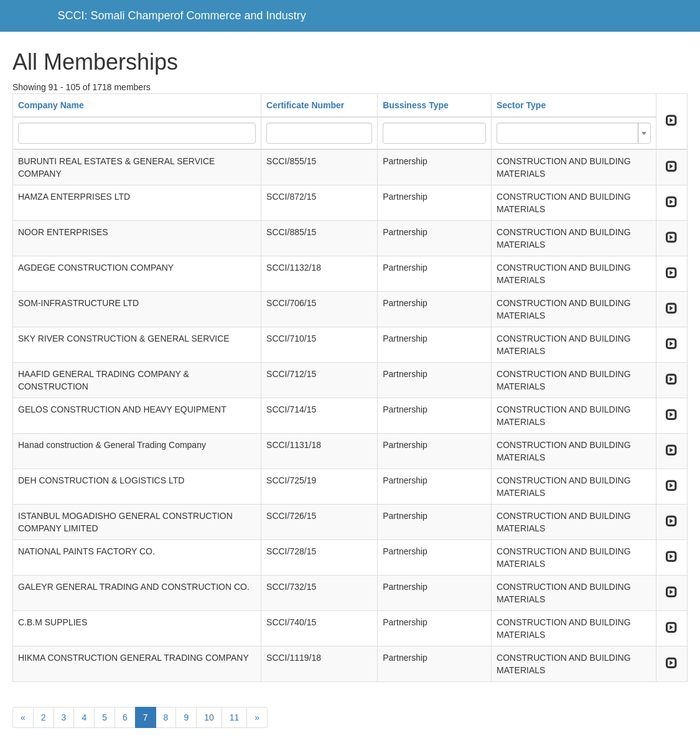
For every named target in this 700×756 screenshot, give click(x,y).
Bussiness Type (416, 105)
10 (209, 717)
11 (235, 717)
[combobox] (574, 133)
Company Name (51, 105)
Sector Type (521, 105)
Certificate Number (305, 105)
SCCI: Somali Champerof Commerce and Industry (182, 16)
